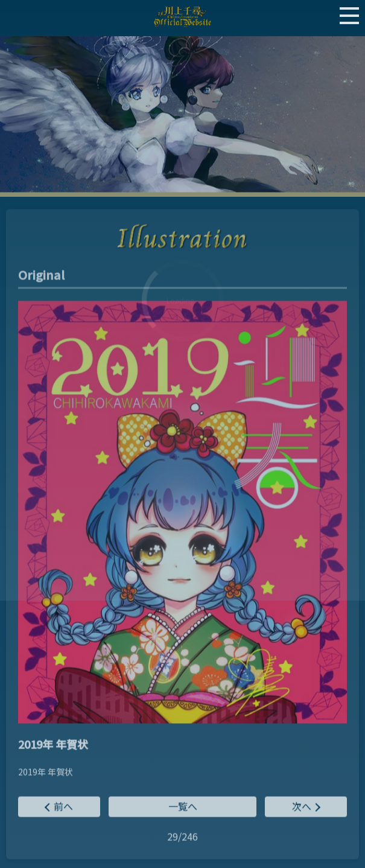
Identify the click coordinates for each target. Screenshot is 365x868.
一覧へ (183, 807)
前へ (63, 807)
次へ (302, 807)
